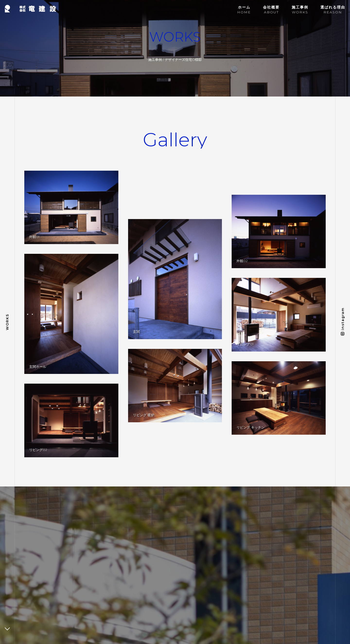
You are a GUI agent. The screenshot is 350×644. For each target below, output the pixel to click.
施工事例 (155, 60)
